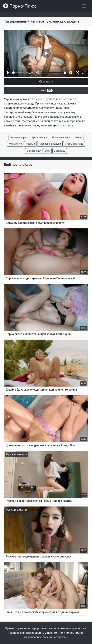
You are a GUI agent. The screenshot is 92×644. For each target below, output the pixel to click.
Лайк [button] (46, 90)
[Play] (8, 73)
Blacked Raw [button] (34, 151)
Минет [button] (78, 137)
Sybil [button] (47, 151)
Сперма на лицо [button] (74, 144)
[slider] (18, 73)
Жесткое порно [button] (19, 137)
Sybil (48, 99)
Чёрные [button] (30, 144)
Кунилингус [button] (15, 144)
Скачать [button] (45, 82)
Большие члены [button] (61, 137)
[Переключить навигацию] (84, 6)
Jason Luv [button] (60, 151)
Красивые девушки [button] (50, 144)
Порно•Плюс (20, 6)
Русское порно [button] (40, 137)
